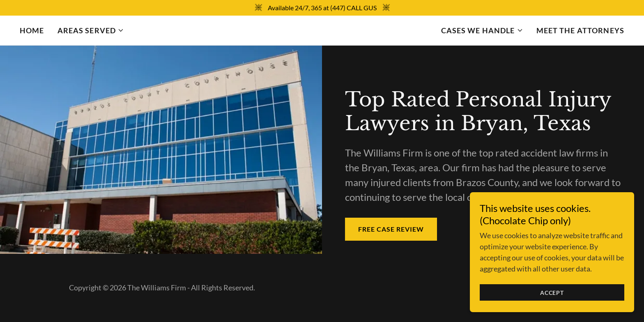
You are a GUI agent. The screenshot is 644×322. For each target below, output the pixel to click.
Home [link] (32, 30)
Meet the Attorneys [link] (580, 30)
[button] (91, 30)
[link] (322, 30)
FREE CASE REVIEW (391, 229)
